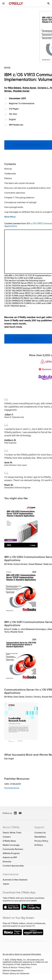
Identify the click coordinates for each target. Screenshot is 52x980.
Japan (6, 884)
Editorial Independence (13, 971)
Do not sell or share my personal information (22, 954)
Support (39, 827)
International (11, 874)
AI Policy (39, 845)
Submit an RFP (10, 857)
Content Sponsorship (13, 866)
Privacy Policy (41, 841)
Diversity (7, 862)
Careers (7, 837)
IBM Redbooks (16, 125)
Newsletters (40, 837)
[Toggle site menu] (3, 3)
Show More (10, 217)
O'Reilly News (9, 841)
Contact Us (40, 833)
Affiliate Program (11, 853)
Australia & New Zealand (15, 880)
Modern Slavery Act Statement (16, 973)
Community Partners (13, 849)
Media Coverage (11, 845)
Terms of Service (10, 967)
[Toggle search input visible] (49, 3)
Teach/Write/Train (12, 833)
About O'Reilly (11, 827)
